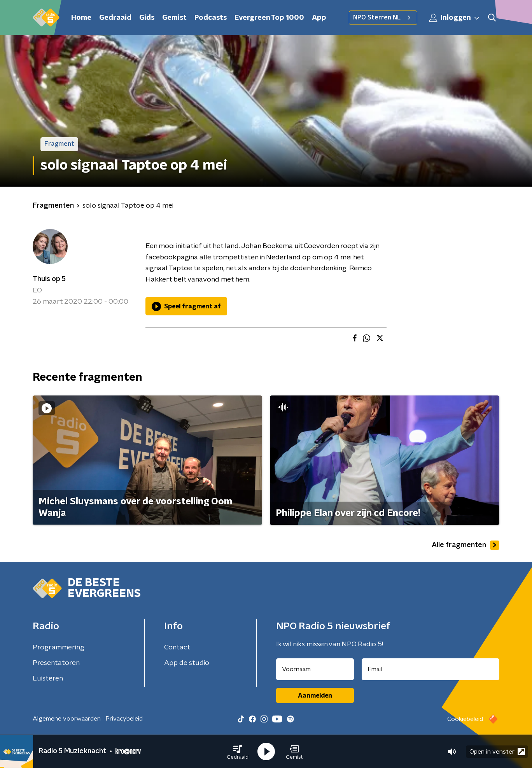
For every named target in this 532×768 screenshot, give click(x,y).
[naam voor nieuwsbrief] (315, 669)
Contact (177, 647)
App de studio (187, 663)
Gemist (174, 18)
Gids (147, 18)
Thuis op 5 (49, 279)
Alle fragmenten (465, 545)
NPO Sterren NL (383, 17)
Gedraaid (115, 18)
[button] (238, 752)
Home (81, 18)
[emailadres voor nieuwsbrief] (431, 669)
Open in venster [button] (497, 751)
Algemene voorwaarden (67, 719)
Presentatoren (56, 663)
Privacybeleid (124, 719)
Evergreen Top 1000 (269, 18)
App (319, 18)
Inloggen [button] (455, 18)
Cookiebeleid (465, 719)
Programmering (59, 647)
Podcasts (211, 18)
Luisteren (48, 679)
